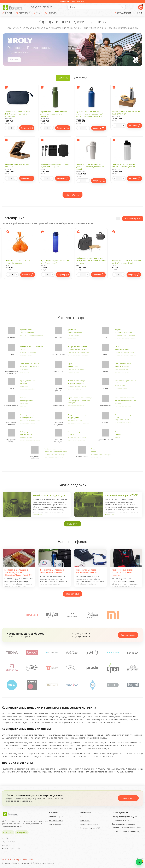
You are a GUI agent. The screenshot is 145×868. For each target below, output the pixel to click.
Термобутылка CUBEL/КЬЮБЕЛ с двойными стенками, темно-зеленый (54, 114)
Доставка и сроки (56, 817)
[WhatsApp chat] (139, 862)
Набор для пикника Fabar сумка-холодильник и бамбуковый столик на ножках (127, 260)
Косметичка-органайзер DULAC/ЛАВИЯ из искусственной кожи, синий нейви (18, 114)
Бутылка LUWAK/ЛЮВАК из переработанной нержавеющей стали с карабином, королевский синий (90, 115)
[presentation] (117, 219)
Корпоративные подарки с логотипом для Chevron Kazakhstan (124, 572)
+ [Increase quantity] (16, 128)
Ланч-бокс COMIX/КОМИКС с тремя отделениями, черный (55, 165)
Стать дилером (55, 824)
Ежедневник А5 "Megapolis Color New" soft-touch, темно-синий (19, 262)
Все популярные (133, 219)
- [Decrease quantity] (7, 128)
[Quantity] (11, 128)
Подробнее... (38, 515)
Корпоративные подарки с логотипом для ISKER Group (88, 571)
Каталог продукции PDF (90, 828)
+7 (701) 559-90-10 (81, 637)
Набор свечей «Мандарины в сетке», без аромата (53, 262)
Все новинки (72, 195)
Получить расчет (128, 798)
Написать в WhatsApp (11, 848)
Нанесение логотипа (89, 824)
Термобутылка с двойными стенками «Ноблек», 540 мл (124, 165)
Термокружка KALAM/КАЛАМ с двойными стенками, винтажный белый (90, 167)
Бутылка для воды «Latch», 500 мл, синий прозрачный (91, 262)
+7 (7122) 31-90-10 (81, 633)
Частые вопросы (56, 820)
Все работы (72, 594)
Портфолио (85, 820)
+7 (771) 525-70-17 (44, 7)
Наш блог (72, 524)
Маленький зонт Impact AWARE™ (122, 495)
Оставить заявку (128, 635)
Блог (82, 817)
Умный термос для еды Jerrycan (49, 495)
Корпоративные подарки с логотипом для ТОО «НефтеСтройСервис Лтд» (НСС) (18, 572)
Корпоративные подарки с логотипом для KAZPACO (52, 571)
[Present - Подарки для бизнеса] (13, 7)
